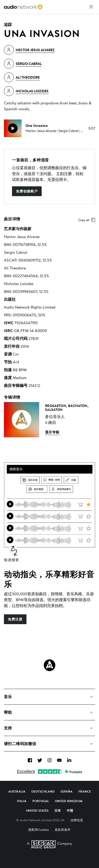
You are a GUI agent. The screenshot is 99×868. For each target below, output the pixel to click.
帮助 (8, 712)
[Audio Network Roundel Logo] (49, 665)
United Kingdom (69, 801)
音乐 (8, 697)
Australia (17, 791)
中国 (70, 810)
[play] (13, 128)
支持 (8, 728)
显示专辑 (52, 432)
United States (37, 810)
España (67, 791)
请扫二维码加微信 (20, 744)
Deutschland (43, 791)
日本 (58, 810)
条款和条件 (63, 830)
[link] (23, 7)
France (85, 791)
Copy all (88, 220)
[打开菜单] (91, 7)
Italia (22, 801)
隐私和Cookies (39, 830)
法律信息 (77, 820)
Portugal (41, 801)
